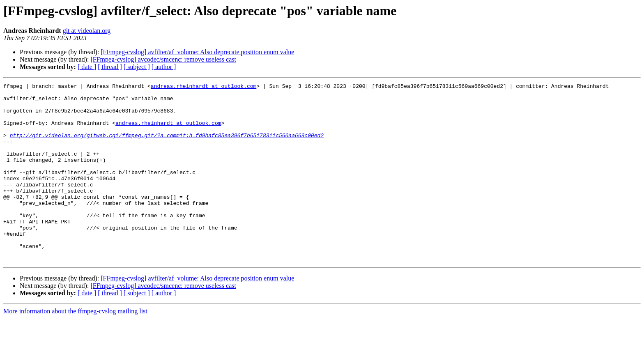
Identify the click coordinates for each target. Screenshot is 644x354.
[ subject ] (137, 67)
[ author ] (164, 67)
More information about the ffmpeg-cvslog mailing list (75, 347)
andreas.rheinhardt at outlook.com (204, 87)
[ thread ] (110, 67)
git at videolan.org (87, 31)
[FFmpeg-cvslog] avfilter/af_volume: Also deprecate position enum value (197, 52)
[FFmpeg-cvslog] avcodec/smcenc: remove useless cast (163, 59)
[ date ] (87, 67)
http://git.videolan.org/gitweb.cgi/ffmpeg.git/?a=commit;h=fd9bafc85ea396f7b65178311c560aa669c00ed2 (167, 146)
